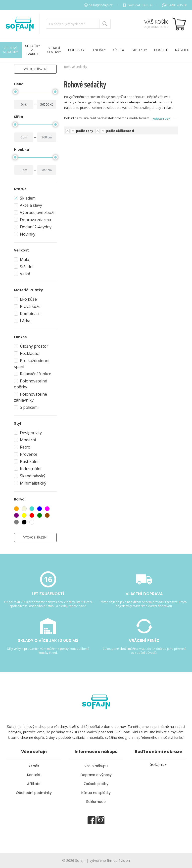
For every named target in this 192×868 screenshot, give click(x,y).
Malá (22, 259)
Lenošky (99, 50)
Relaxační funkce (33, 374)
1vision (124, 860)
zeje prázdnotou (156, 27)
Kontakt (34, 775)
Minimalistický (30, 483)
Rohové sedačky (76, 67)
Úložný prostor (31, 346)
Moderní (25, 440)
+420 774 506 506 (140, 5)
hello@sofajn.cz (101, 5)
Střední (24, 267)
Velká (22, 274)
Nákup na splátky (96, 793)
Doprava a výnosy (96, 775)
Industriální (28, 469)
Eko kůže (25, 299)
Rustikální (26, 461)
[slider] (15, 92)
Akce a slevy (28, 205)
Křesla (118, 50)
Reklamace (96, 802)
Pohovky (76, 50)
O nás (34, 766)
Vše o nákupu (96, 766)
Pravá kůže (27, 306)
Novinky (25, 234)
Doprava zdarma (32, 220)
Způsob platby (96, 784)
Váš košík (156, 22)
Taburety (139, 50)
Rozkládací (27, 353)
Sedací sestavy (54, 50)
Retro (22, 447)
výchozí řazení (35, 69)
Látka (22, 321)
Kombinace (27, 314)
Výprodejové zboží (34, 212)
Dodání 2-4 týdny (33, 227)
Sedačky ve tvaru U (33, 50)
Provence (26, 454)
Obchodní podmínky (34, 793)
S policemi (26, 407)
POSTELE (161, 50)
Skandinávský (30, 476)
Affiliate (34, 784)
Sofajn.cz (158, 764)
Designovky (28, 433)
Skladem (25, 198)
